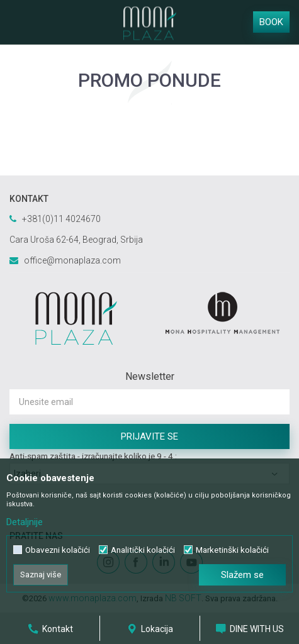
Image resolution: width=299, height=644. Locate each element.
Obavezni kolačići (58, 550)
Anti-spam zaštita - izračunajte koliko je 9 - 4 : (93, 456)
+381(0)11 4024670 (61, 219)
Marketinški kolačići (232, 550)
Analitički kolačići (143, 550)
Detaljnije (25, 522)
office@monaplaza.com (72, 260)
